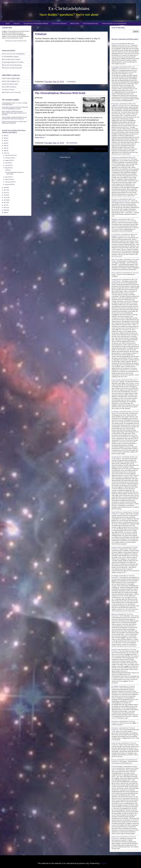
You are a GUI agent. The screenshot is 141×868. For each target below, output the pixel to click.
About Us (17, 23)
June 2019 (8, 165)
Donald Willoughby (117, 766)
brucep (114, 760)
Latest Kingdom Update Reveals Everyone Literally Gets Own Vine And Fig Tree (14, 118)
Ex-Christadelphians (69, 8)
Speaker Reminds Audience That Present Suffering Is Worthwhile (14, 122)
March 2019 (9, 179)
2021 (5, 148)
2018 (5, 187)
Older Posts (100, 149)
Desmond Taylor (117, 547)
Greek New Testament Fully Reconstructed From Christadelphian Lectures (15, 108)
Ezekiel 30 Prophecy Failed (10, 84)
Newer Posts (41, 149)
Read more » (40, 137)
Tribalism (41, 34)
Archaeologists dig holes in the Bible (13, 62)
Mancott (114, 614)
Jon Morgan (115, 67)
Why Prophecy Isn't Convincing (11, 92)
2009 (5, 210)
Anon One (115, 43)
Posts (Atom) (76, 157)
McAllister (115, 219)
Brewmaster (115, 104)
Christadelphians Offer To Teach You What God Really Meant (15, 104)
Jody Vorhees (116, 837)
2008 (5, 212)
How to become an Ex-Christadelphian (114, 23)
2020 (5, 151)
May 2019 (8, 168)
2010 (5, 207)
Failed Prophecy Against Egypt (11, 78)
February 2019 (10, 182)
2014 (5, 198)
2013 (5, 200)
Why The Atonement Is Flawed (11, 59)
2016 (5, 193)
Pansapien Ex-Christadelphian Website (36, 23)
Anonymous (115, 157)
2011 (5, 205)
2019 (5, 153)
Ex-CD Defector (116, 234)
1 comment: (71, 82)
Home (8, 23)
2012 (5, 202)
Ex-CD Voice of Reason (59, 23)
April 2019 (8, 177)
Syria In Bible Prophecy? (9, 87)
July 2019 (8, 163)
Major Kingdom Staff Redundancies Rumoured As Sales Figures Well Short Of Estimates (14, 113)
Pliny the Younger (117, 259)
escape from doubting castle (124, 767)
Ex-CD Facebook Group (91, 23)
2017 (5, 190)
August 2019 (9, 160)
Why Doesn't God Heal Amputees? (12, 68)
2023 (5, 143)
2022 (5, 146)
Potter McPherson (117, 512)
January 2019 (9, 184)
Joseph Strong (116, 380)
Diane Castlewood (117, 273)
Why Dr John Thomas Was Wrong (12, 65)
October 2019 (9, 158)
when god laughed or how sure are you (123, 44)
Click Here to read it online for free (16, 41)
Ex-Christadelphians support (10, 57)
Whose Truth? (75, 23)
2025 (5, 138)
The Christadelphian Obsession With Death (60, 93)
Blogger (103, 863)
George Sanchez (117, 279)
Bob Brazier (115, 728)
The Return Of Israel (8, 90)
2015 (5, 195)
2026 (5, 135)
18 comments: (72, 143)
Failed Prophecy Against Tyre (11, 81)
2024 (5, 141)
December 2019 (10, 155)
